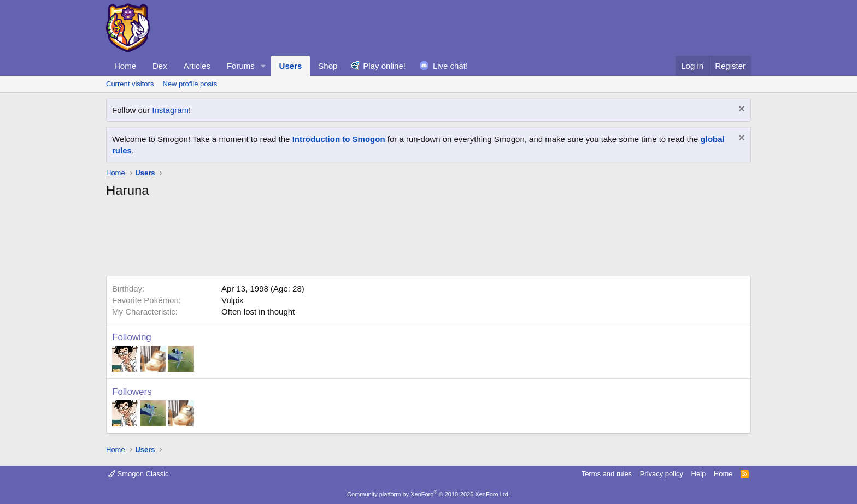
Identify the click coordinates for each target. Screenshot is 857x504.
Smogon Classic (139, 474)
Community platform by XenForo (428, 494)
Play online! (384, 66)
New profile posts (190, 84)
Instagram (170, 110)
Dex (160, 66)
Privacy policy (662, 474)
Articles (197, 66)
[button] (263, 66)
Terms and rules (607, 474)
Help (699, 474)
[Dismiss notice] (740, 110)
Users (291, 66)
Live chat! (450, 66)
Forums (241, 66)
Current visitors (130, 84)
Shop (328, 66)
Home (125, 66)
